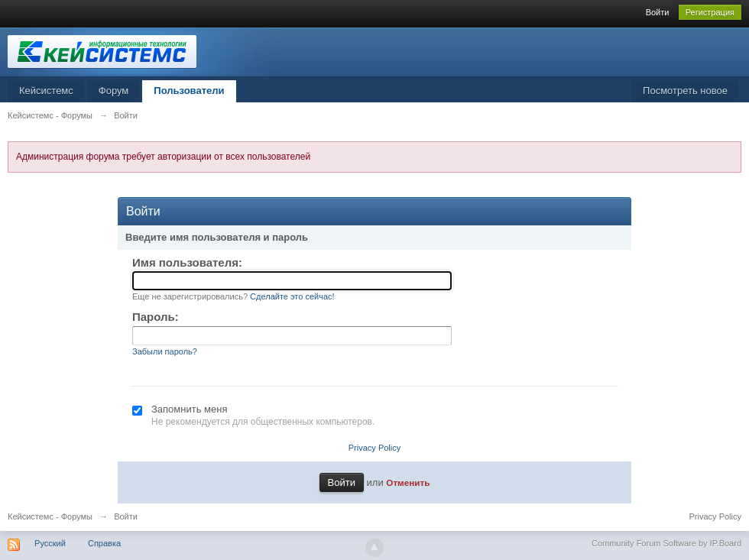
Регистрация (710, 12)
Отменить (408, 482)
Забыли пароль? (165, 351)
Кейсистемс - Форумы (50, 516)
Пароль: (156, 317)
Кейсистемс (46, 91)
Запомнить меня (189, 409)
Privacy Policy (374, 448)
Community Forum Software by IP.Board (666, 543)
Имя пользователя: (187, 262)
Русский (50, 543)
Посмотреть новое (685, 91)
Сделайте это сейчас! (292, 296)
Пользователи (189, 91)
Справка (104, 543)
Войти (658, 12)
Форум (114, 91)
